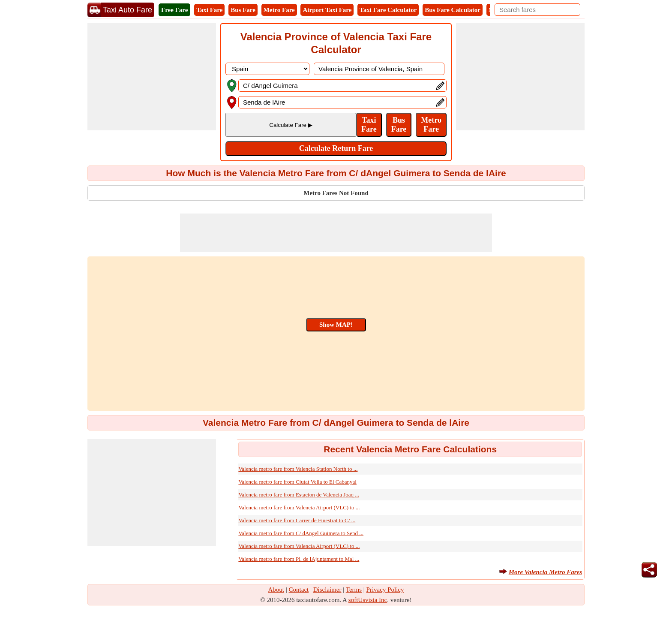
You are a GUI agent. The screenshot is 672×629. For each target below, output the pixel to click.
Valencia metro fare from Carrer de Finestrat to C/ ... (297, 520)
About (276, 590)
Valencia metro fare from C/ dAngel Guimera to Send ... (301, 533)
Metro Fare (279, 10)
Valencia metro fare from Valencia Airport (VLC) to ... (299, 507)
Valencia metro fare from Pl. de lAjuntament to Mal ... (299, 559)
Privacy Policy (385, 590)
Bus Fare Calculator (453, 10)
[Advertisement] (152, 77)
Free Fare (174, 10)
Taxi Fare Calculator (388, 10)
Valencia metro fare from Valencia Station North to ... (298, 469)
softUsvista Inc (368, 600)
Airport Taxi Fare (327, 10)
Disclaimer (327, 590)
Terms (354, 590)
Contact (299, 590)
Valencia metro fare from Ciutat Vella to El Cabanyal (297, 482)
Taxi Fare (209, 10)
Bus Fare (243, 10)
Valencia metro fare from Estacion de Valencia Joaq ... (299, 495)
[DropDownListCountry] (267, 69)
